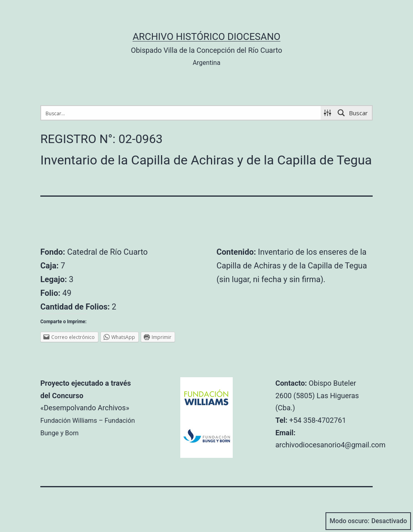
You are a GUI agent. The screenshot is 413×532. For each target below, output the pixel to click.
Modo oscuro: (368, 521)
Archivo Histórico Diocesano (207, 37)
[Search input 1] (181, 113)
